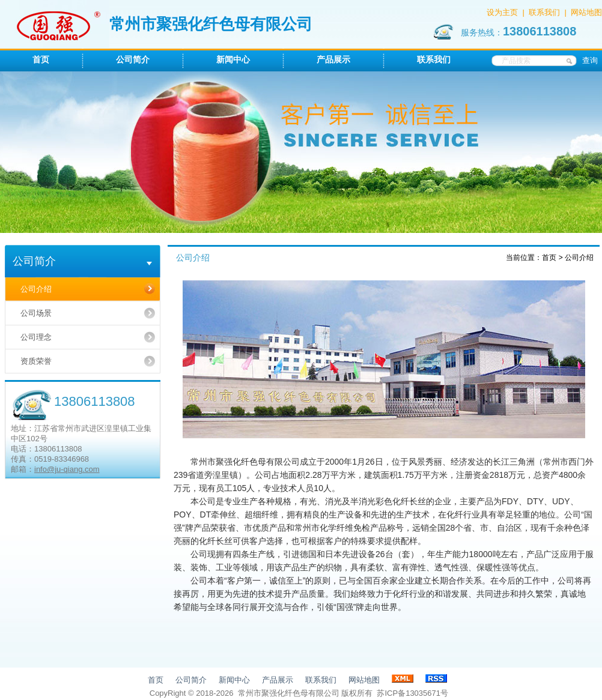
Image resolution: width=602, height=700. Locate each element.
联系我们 (544, 12)
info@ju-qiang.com (67, 469)
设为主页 (502, 12)
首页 (549, 258)
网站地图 (586, 12)
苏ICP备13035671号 (412, 693)
